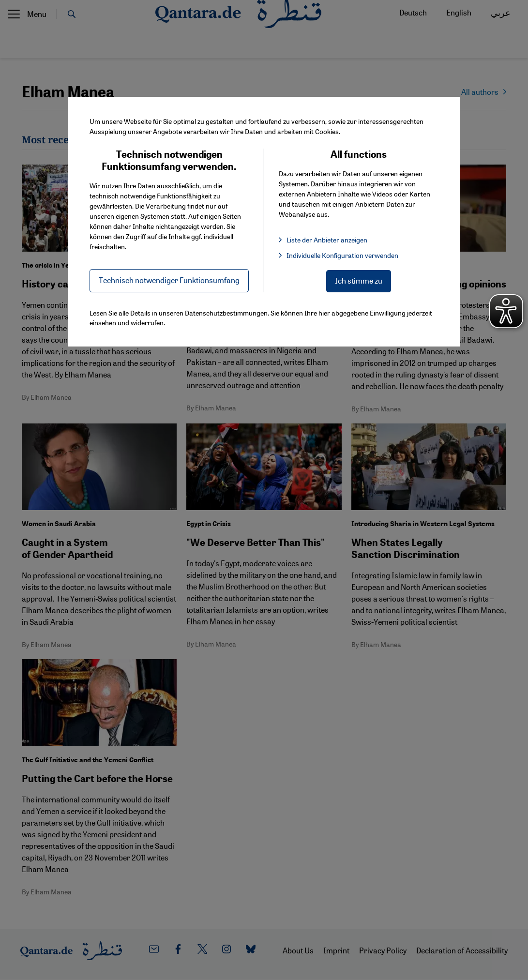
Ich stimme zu (359, 280)
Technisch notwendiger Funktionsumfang (169, 280)
